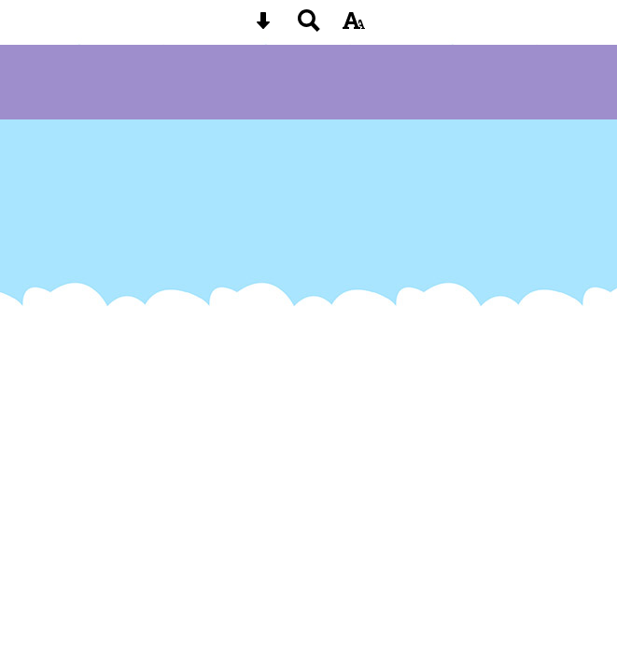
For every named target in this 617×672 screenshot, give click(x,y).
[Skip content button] (263, 27)
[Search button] (309, 27)
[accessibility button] (354, 27)
